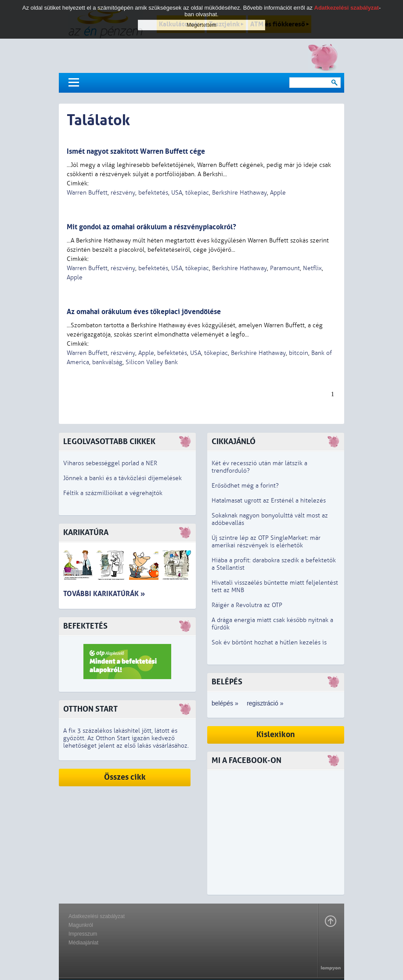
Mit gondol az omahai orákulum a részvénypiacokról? (151, 227)
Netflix (312, 268)
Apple (278, 193)
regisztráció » (265, 703)
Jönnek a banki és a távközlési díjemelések (122, 478)
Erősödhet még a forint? (245, 486)
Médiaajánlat (83, 943)
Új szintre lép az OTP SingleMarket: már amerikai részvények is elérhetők (266, 542)
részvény (123, 193)
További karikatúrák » (104, 594)
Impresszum (83, 934)
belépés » (225, 703)
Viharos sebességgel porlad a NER (110, 463)
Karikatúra (86, 533)
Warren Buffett (87, 193)
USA (177, 193)
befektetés (153, 193)
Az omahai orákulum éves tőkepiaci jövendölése (144, 312)
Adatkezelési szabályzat (97, 916)
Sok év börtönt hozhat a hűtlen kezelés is (269, 642)
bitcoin (299, 353)
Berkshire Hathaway (239, 193)
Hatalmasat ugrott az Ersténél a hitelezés (269, 501)
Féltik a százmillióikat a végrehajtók (113, 493)
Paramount (285, 268)
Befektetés (85, 626)
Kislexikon (276, 735)
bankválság (107, 362)
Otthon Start (90, 709)
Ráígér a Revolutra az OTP (247, 605)
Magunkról (81, 925)
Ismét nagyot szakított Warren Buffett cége (136, 151)
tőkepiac (197, 193)
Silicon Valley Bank (152, 362)
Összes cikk (125, 777)
